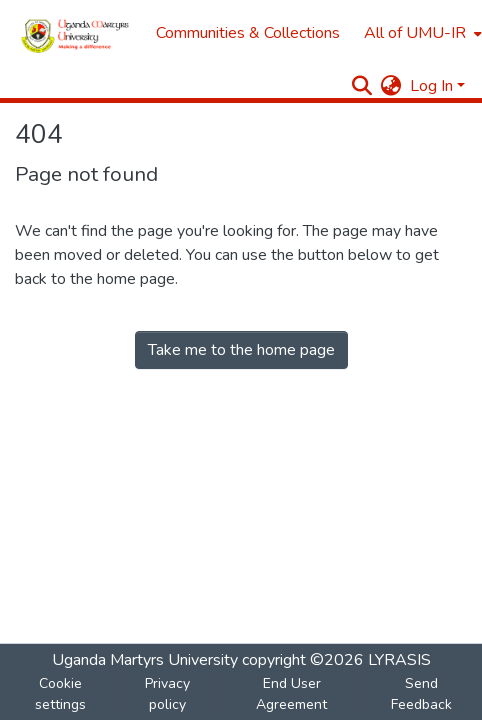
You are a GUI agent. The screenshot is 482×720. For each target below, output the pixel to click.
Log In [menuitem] (431, 86)
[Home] (75, 33)
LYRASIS (399, 660)
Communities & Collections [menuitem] (248, 33)
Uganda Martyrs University (145, 660)
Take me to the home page (241, 350)
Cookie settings (60, 694)
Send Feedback (421, 694)
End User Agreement (291, 694)
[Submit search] (362, 86)
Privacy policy (167, 694)
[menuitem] (421, 33)
